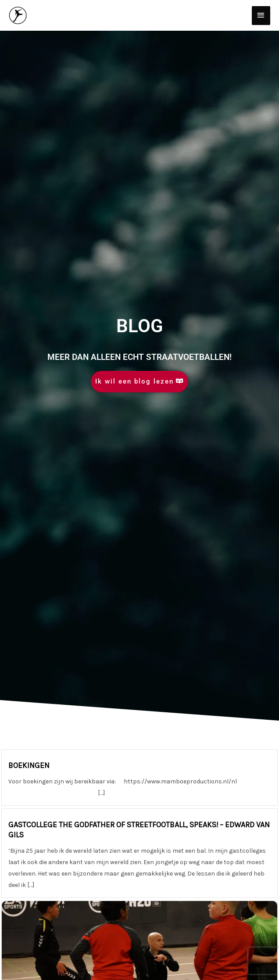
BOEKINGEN (29, 765)
